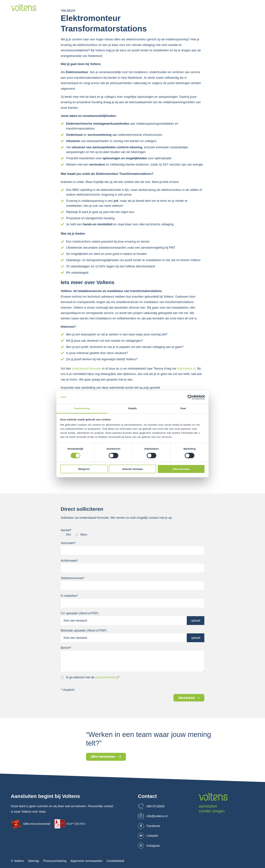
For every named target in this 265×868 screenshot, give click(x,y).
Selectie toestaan (133, 469)
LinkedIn (148, 836)
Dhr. (69, 535)
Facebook (149, 826)
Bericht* (66, 648)
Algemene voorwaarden (86, 861)
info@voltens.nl (153, 816)
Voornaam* (68, 543)
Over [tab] (183, 408)
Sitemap (33, 861)
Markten (143, 8)
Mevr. (84, 535)
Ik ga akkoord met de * (93, 677)
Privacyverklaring (55, 861)
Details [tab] (132, 408)
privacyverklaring (107, 677)
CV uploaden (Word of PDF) (80, 613)
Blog (195, 8)
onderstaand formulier (86, 369)
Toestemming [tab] (82, 408)
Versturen (189, 698)
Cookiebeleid (115, 861)
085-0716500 (151, 806)
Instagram (149, 846)
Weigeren (84, 469)
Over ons (105, 8)
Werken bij (179, 8)
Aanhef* (66, 530)
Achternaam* (69, 561)
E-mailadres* (69, 596)
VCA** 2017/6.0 (70, 824)
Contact (209, 8)
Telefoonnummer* (73, 578)
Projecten (160, 8)
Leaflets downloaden (235, 8)
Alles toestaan (181, 469)
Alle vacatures (106, 757)
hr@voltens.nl (186, 369)
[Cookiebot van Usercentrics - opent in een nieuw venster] (190, 397)
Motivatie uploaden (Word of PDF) (84, 631)
